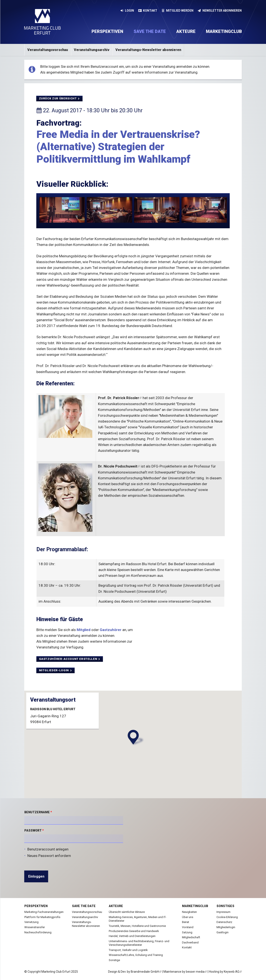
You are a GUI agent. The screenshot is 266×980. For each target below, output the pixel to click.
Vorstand (188, 927)
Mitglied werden (178, 11)
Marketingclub (224, 31)
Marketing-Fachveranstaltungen (44, 912)
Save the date (150, 31)
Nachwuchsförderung (38, 932)
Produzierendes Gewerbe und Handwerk (134, 931)
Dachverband (190, 942)
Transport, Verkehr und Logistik (128, 950)
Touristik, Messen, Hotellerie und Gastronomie (137, 926)
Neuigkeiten (189, 912)
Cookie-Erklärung (227, 917)
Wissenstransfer (35, 927)
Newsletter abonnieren (220, 11)
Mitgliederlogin (226, 927)
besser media (196, 972)
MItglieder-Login (56, 670)
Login (127, 11)
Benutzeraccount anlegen (48, 849)
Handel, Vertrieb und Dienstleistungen (132, 936)
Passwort (34, 830)
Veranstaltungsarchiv (92, 50)
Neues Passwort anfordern (49, 856)
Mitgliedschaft (191, 937)
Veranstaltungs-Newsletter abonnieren (148, 50)
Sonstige (114, 960)
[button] (134, 737)
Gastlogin (222, 932)
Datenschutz (224, 922)
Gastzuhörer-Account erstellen (70, 659)
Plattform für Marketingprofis (42, 917)
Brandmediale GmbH (146, 972)
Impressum (223, 912)
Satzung (187, 932)
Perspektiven (107, 31)
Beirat (186, 922)
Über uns (188, 917)
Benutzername (38, 812)
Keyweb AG (233, 972)
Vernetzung (31, 922)
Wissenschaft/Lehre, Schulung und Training (136, 955)
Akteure (186, 31)
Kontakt (148, 11)
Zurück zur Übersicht (60, 98)
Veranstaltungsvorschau (48, 50)
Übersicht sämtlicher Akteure (127, 912)
